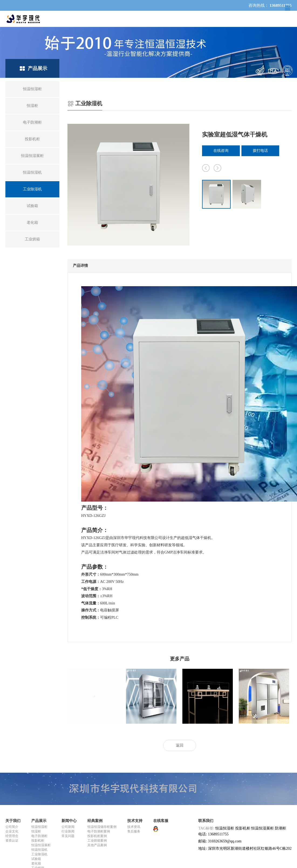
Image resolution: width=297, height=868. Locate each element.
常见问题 (68, 836)
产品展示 (39, 821)
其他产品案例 (97, 845)
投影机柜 (38, 841)
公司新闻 (68, 827)
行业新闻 (68, 831)
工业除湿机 (39, 854)
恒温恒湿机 (39, 850)
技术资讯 (134, 827)
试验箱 (36, 859)
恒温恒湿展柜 (41, 845)
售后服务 (134, 831)
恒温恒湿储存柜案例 (102, 827)
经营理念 (12, 836)
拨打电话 (260, 151)
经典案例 (95, 821)
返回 (180, 745)
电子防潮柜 (39, 836)
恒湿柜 (36, 831)
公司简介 (12, 827)
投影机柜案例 (97, 836)
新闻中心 (69, 821)
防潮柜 (281, 828)
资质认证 (12, 841)
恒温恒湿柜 (39, 827)
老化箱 (36, 863)
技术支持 (135, 821)
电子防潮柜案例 (99, 831)
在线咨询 (221, 151)
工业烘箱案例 (97, 841)
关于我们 (13, 821)
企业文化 (12, 831)
